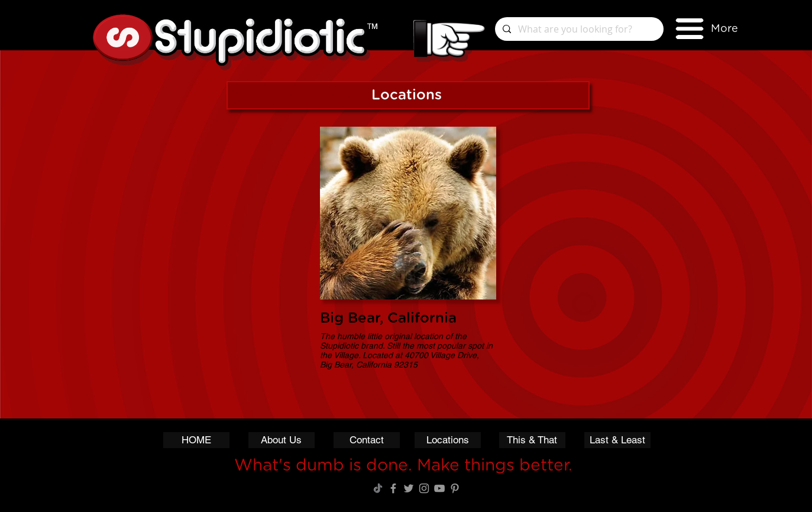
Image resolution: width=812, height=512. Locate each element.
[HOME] (196, 440)
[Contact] (367, 440)
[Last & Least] (617, 440)
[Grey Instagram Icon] (424, 488)
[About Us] (282, 440)
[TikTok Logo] (378, 488)
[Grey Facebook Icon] (393, 488)
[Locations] (448, 440)
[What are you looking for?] (578, 29)
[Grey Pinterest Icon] (455, 488)
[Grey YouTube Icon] (439, 488)
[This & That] (532, 440)
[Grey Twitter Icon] (409, 488)
